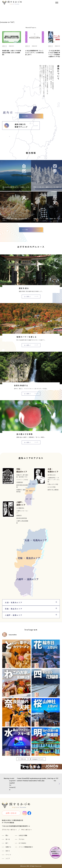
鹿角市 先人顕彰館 (53, 490)
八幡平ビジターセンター (22, 512)
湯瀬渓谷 (19, 515)
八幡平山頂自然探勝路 (22, 522)
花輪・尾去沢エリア (22, 470)
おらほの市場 (52, 487)
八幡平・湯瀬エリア (21, 503)
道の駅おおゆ (52, 475)
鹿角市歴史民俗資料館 (22, 486)
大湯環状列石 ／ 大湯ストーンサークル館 (53, 480)
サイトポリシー (27, 830)
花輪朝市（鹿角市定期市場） (22, 491)
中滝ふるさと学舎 (53, 484)
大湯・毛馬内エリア (53, 470)
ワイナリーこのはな (22, 480)
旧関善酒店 (20, 482)
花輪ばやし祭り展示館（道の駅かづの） (22, 476)
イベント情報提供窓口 (26, 847)
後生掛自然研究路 (22, 518)
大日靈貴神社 (20, 508)
